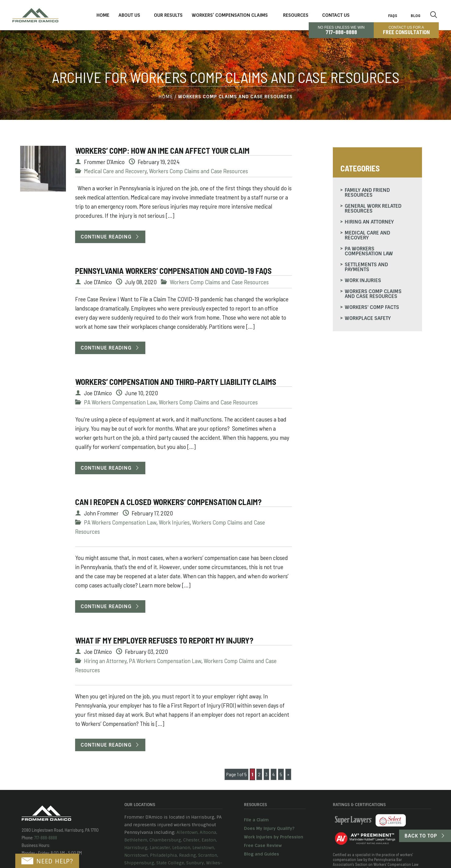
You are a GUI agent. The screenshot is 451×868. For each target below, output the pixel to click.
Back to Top (421, 836)
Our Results (168, 15)
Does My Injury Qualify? (269, 828)
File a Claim (256, 820)
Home (103, 15)
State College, (171, 863)
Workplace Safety (368, 318)
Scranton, (208, 855)
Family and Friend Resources (367, 193)
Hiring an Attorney (105, 661)
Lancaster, (160, 848)
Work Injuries (174, 522)
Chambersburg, (166, 840)
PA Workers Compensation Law (120, 402)
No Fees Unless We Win (341, 30)
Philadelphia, (164, 855)
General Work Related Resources (373, 208)
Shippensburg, (140, 863)
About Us (129, 15)
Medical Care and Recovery (115, 171)
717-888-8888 (45, 838)
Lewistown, (204, 848)
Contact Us (336, 15)
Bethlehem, (136, 840)
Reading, (188, 855)
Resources (296, 15)
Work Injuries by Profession (274, 837)
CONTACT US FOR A (406, 30)
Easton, (209, 840)
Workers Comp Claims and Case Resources (198, 171)
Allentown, (187, 832)
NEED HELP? (47, 861)
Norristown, (136, 855)
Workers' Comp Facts (372, 307)
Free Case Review (263, 845)
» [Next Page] (288, 774)
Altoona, (208, 832)
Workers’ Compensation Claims (230, 15)
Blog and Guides (262, 854)
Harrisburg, (136, 848)
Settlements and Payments (366, 267)
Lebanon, (182, 848)
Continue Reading (106, 237)
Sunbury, (196, 863)
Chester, (192, 840)
